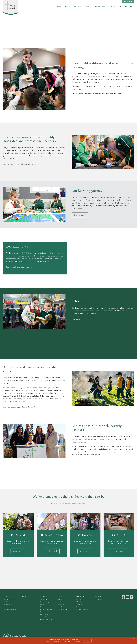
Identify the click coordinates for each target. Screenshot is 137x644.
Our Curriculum (44, 607)
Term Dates (79, 605)
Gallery (78, 607)
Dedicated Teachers (8, 605)
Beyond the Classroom (46, 610)
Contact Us (112, 7)
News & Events (100, 7)
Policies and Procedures (9, 610)
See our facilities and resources (18, 268)
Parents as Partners (45, 617)
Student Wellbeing (44, 600)
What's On (79, 602)
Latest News (79, 600)
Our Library (43, 612)
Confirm (87, 640)
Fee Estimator (61, 607)
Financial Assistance (63, 610)
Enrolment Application (64, 602)
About (59, 7)
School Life (78, 7)
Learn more (76, 320)
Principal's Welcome (9, 600)
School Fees (61, 605)
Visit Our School (62, 600)
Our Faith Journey (44, 602)
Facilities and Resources (9, 607)
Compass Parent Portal (82, 610)
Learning (42, 605)
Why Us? (68, 7)
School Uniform (44, 615)
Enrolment (88, 7)
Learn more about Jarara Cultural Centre (18, 408)
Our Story (6, 602)
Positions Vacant (99, 600)
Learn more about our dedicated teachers (19, 165)
